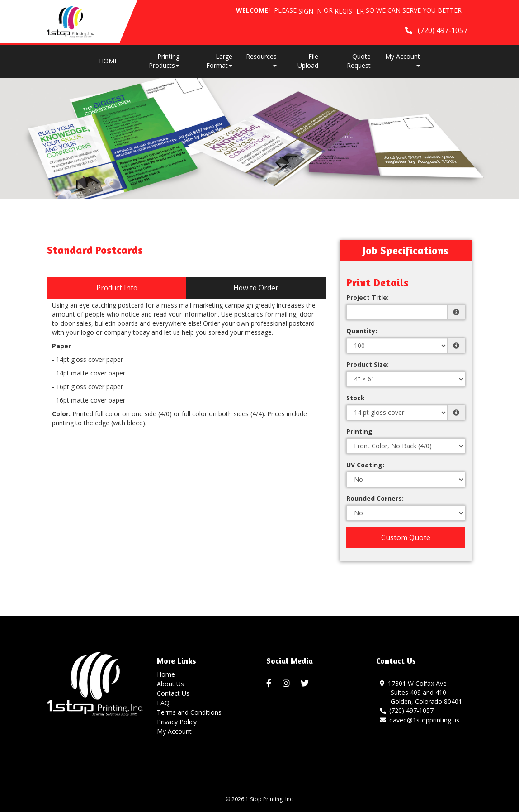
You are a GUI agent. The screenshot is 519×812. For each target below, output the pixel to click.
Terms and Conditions (189, 712)
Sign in (310, 11)
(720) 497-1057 (407, 710)
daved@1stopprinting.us (420, 720)
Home (166, 674)
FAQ (163, 703)
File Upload (308, 61)
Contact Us (173, 693)
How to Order (256, 288)
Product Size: (368, 364)
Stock (356, 398)
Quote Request (359, 61)
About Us (170, 684)
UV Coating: (365, 465)
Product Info (117, 288)
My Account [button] (403, 59)
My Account (174, 731)
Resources (261, 59)
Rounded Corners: (375, 498)
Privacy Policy (177, 722)
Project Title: (368, 297)
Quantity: (362, 331)
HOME (109, 61)
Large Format (219, 61)
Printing (359, 431)
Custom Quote (406, 537)
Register (349, 11)
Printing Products (164, 61)
